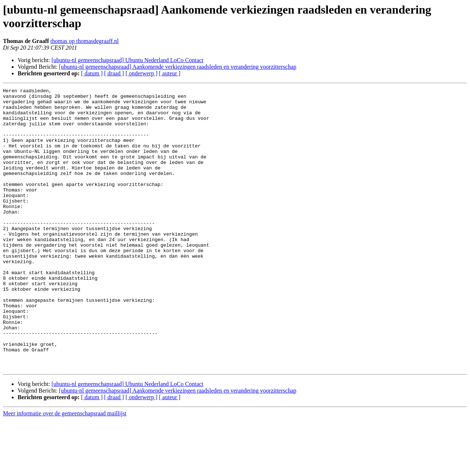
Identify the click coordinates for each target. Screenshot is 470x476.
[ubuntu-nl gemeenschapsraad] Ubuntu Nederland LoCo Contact (127, 60)
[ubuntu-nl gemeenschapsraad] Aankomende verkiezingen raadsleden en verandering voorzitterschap (178, 67)
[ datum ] (92, 73)
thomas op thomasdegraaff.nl (84, 41)
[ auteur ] (170, 73)
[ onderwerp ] (142, 73)
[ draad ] (114, 73)
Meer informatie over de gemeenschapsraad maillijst (65, 470)
